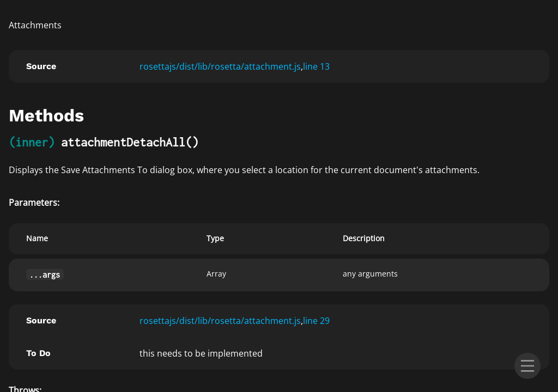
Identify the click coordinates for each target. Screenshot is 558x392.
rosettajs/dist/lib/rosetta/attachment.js (220, 66)
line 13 (316, 66)
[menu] (527, 366)
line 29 (316, 321)
